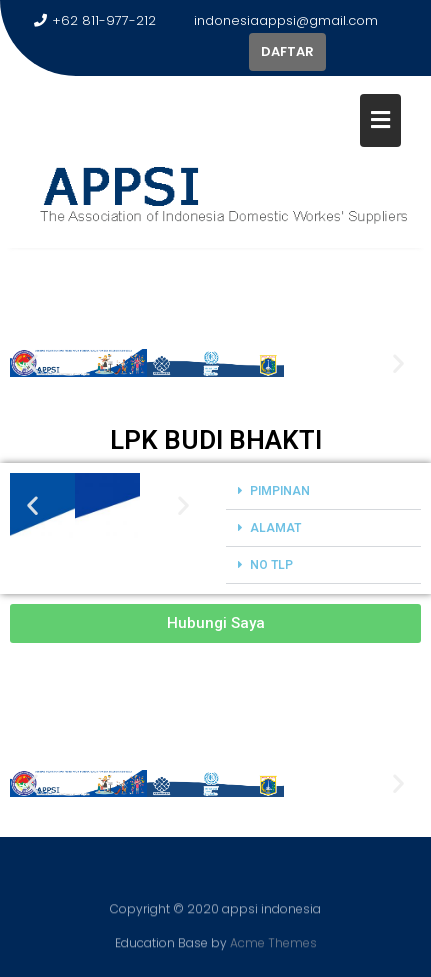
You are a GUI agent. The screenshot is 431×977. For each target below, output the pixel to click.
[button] (32, 362)
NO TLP (271, 565)
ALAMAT (275, 528)
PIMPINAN (280, 491)
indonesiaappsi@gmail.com (277, 20)
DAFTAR (287, 51)
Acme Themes (273, 941)
